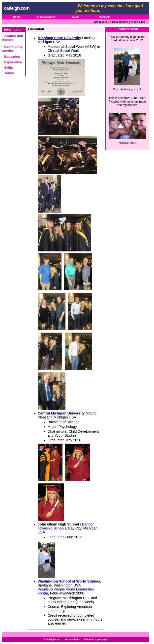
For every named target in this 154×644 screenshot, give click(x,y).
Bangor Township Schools (66, 526)
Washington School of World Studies (69, 581)
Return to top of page (96, 639)
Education (12, 57)
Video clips (138, 22)
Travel (9, 73)
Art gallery (101, 22)
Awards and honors (13, 38)
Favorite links (72, 639)
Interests (105, 17)
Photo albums (119, 22)
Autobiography (46, 17)
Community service (12, 49)
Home (17, 17)
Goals (76, 17)
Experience (13, 62)
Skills (9, 68)
